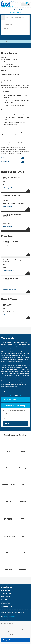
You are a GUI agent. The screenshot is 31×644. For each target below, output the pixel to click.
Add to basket (5, 161)
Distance (5, 29)
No (6, 416)
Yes (6, 413)
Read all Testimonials (10, 399)
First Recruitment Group (11, 4)
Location (5, 22)
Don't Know (8, 418)
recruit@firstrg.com (16, 12)
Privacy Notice (20, 635)
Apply (3, 157)
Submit (7, 423)
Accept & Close (8, 640)
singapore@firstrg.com (10, 616)
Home (3, 42)
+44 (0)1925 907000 (16, 10)
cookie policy (21, 633)
